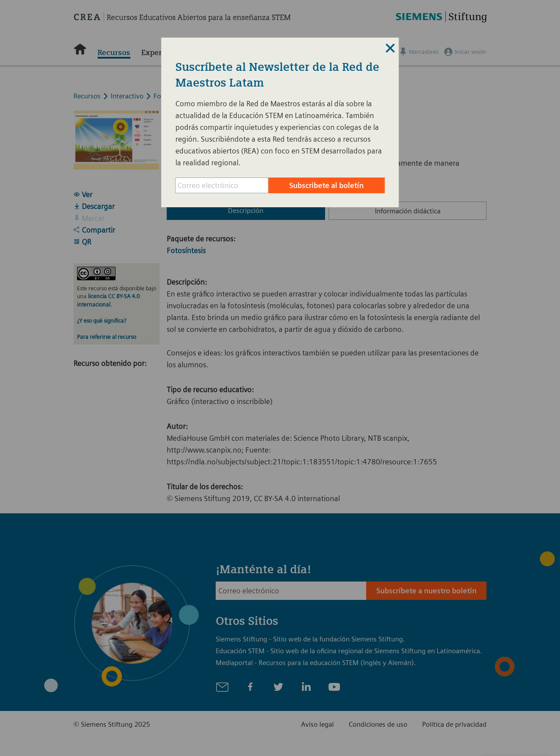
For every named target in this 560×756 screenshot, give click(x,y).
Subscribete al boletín (326, 185)
